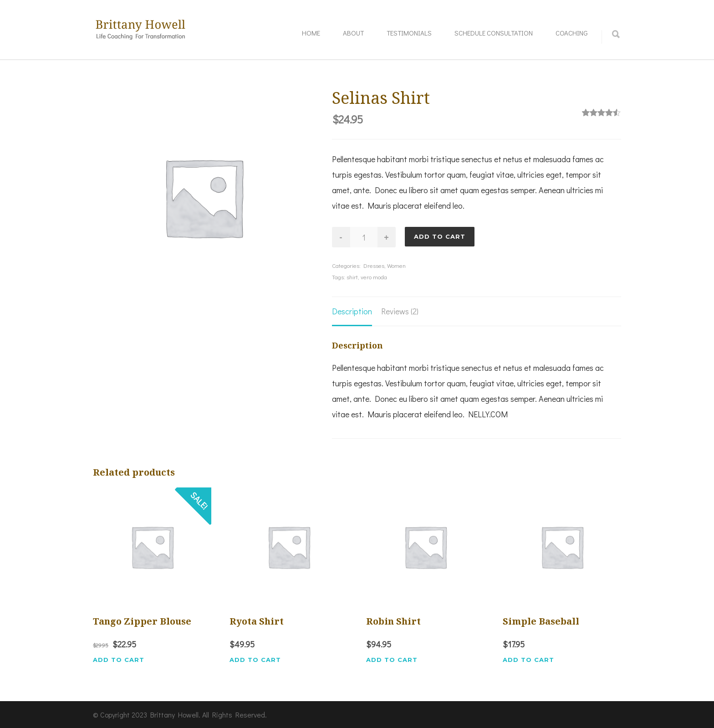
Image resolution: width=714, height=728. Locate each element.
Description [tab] (352, 311)
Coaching (572, 33)
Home (311, 33)
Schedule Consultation (494, 33)
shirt (352, 277)
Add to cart (440, 236)
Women (396, 265)
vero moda (374, 277)
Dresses (374, 265)
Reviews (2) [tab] (400, 311)
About (353, 33)
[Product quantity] (364, 237)
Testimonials (409, 33)
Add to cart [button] (119, 660)
